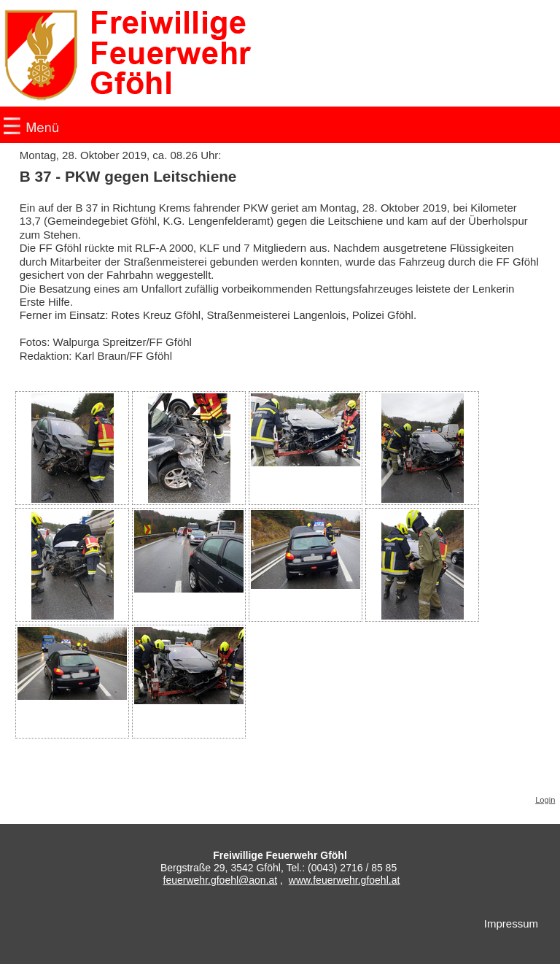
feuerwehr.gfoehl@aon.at (221, 880)
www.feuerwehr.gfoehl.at (345, 880)
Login (545, 800)
